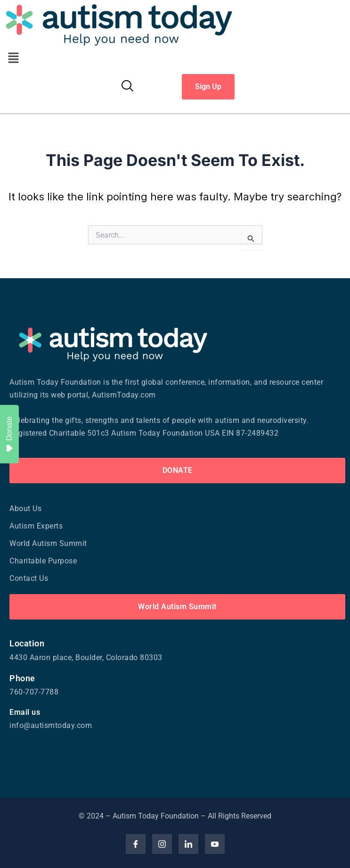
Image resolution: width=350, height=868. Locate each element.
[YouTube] (215, 844)
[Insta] (162, 844)
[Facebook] (136, 844)
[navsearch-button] (127, 87)
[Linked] (188, 844)
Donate (10, 434)
